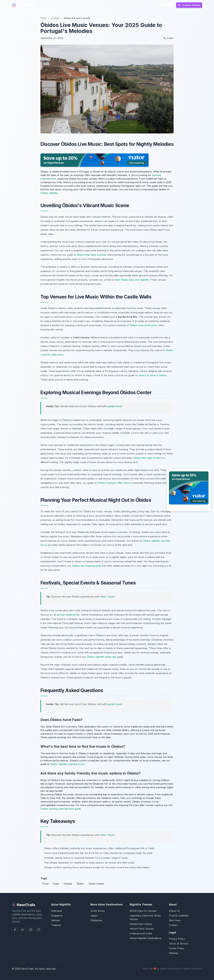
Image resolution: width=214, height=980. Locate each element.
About (134, 5)
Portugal (68, 884)
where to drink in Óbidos (153, 375)
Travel (45, 884)
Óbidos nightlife (49, 193)
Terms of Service (179, 944)
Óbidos (80, 884)
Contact (173, 925)
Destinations (63, 5)
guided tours (114, 406)
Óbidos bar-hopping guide (87, 566)
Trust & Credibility (179, 916)
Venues (78, 5)
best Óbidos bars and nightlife (132, 280)
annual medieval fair (68, 615)
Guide (56, 884)
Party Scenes (111, 5)
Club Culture (92, 5)
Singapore (57, 916)
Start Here (175, 920)
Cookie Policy (176, 948)
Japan (94, 916)
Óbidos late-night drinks (147, 458)
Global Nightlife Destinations (145, 938)
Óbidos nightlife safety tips (102, 657)
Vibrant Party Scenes (142, 929)
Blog (124, 5)
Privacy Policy (177, 939)
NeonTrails (24, 5)
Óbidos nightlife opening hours (67, 764)
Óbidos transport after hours (114, 483)
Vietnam (56, 920)
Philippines (96, 920)
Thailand (56, 925)
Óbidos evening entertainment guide (61, 809)
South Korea (97, 911)
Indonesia (57, 911)
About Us (174, 911)
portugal (55, 18)
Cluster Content (96, 884)
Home (43, 18)
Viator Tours (107, 597)
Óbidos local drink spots (143, 325)
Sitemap (173, 953)
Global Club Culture (141, 924)
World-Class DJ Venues (143, 911)
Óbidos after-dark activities (92, 255)
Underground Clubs (141, 933)
